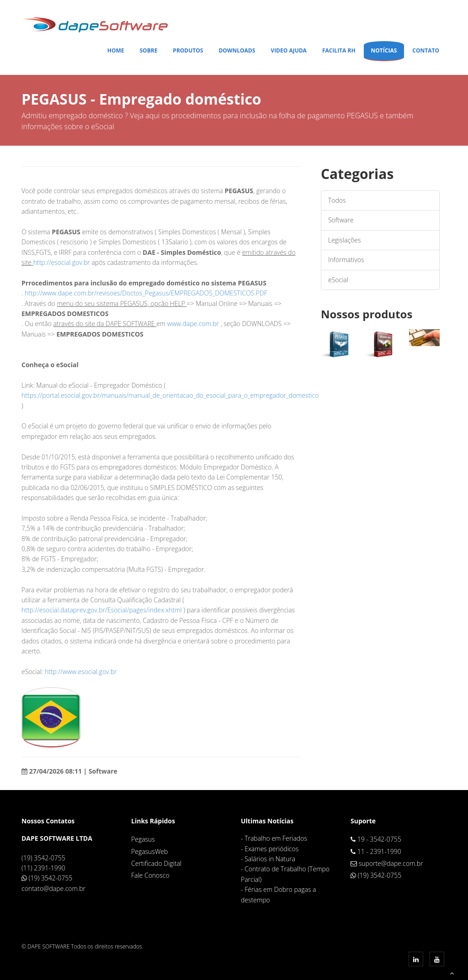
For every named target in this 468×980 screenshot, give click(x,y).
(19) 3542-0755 (51, 878)
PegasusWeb (149, 851)
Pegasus (143, 839)
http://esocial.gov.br (63, 262)
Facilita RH (339, 50)
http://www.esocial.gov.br (81, 672)
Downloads (237, 50)
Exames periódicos (271, 849)
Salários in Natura (270, 859)
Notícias (384, 50)
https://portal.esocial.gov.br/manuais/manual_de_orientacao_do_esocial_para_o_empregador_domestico (170, 395)
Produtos (188, 50)
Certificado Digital (156, 863)
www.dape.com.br (193, 324)
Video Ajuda (289, 50)
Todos (337, 200)
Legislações (344, 240)
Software (341, 220)
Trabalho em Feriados (276, 838)
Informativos (346, 260)
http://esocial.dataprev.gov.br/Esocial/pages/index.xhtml (102, 610)
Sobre (148, 50)
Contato (426, 50)
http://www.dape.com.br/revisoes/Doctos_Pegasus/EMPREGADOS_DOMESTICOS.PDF (146, 293)
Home (116, 50)
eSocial (338, 280)
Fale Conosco (150, 875)
